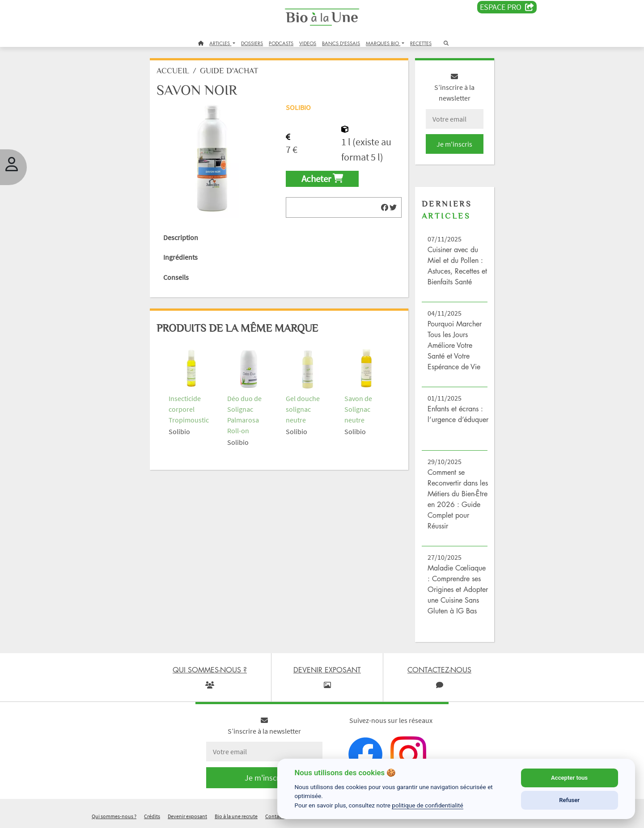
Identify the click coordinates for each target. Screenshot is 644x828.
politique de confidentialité (428, 805)
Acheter (322, 179)
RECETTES (421, 43)
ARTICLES (220, 43)
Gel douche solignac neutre (303, 409)
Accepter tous (569, 778)
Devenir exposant (187, 816)
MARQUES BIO (383, 43)
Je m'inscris (454, 144)
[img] (385, 207)
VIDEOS (308, 43)
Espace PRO (507, 7)
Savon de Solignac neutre (358, 409)
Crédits (152, 816)
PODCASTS (281, 43)
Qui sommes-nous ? (114, 816)
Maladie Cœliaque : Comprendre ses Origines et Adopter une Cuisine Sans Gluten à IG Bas (458, 589)
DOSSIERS (252, 43)
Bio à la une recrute (236, 816)
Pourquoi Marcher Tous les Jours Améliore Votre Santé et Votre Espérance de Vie (455, 345)
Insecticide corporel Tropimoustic (189, 409)
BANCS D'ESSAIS (341, 43)
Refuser (569, 800)
